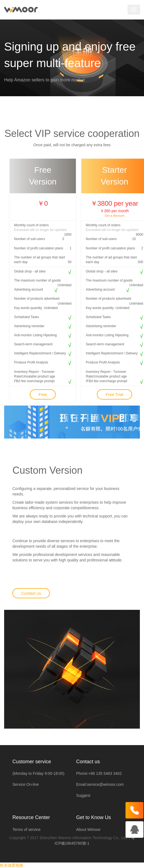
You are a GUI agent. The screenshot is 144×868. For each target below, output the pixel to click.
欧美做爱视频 (12, 865)
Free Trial (114, 394)
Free (43, 394)
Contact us (31, 593)
